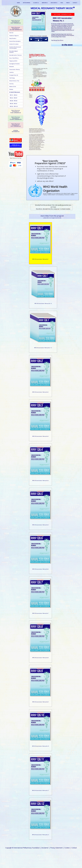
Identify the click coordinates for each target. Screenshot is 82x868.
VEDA (62, 3)
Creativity (11, 72)
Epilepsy (11, 89)
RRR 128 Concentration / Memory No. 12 (41, 835)
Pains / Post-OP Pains (14, 58)
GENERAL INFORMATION (16, 131)
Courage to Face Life (14, 75)
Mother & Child (13, 87)
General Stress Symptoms (15, 41)
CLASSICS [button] (36, 3)
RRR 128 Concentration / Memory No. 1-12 (43, 348)
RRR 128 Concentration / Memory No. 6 (40, 569)
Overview (11, 33)
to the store (67, 45)
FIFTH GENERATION (16, 125)
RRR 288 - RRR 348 (13, 101)
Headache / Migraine (14, 36)
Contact (74, 848)
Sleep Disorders (13, 38)
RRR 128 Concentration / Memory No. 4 (40, 481)
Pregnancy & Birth (13, 61)
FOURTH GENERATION (16, 118)
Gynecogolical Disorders (15, 64)
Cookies (67, 848)
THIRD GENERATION (16, 112)
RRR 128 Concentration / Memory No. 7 (40, 613)
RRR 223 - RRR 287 (13, 98)
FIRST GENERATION (16, 22)
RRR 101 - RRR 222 (13, 95)
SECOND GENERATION (16, 29)
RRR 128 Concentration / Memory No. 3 (40, 436)
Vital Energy (12, 78)
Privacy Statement (56, 848)
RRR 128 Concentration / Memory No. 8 (40, 658)
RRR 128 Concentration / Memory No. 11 (41, 791)
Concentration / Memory (15, 70)
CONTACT (75, 3)
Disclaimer (45, 848)
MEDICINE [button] (45, 3)
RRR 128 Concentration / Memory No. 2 (40, 392)
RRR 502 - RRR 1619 (14, 106)
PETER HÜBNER (27, 3)
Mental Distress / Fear (14, 81)
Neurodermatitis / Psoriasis (16, 55)
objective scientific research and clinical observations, (62, 24)
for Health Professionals (15, 92)
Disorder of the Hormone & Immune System (15, 48)
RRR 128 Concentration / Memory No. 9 (40, 702)
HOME (18, 3)
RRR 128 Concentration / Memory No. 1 (40, 259)
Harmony (11, 84)
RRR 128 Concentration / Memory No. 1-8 (43, 304)
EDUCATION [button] (54, 3)
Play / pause (31, 39)
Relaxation (12, 67)
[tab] (16, 22)
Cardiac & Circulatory (14, 44)
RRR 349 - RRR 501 (13, 104)
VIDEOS (68, 3)
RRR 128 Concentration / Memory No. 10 (41, 746)
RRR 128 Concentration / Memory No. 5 (40, 525)
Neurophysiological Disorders (14, 52)
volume (46, 39)
